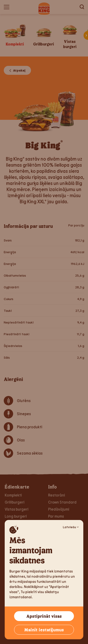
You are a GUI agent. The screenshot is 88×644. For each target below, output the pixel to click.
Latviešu (71, 527)
